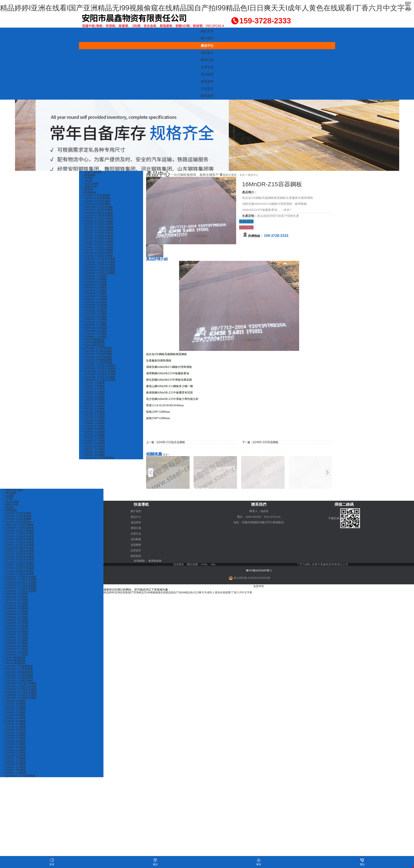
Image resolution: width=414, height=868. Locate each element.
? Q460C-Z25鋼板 (94, 463)
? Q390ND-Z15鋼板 (95, 337)
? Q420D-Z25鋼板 (94, 421)
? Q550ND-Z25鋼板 (95, 286)
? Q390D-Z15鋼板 (94, 442)
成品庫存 (207, 53)
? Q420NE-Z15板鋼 (95, 313)
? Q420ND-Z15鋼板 (95, 319)
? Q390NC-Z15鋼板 (95, 343)
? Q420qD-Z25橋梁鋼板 (98, 361)
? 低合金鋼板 (91, 184)
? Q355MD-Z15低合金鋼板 (100, 382)
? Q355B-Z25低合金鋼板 (99, 214)
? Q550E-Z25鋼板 (94, 391)
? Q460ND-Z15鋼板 (95, 301)
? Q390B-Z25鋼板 (94, 445)
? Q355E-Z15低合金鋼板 (99, 226)
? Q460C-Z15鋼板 (94, 466)
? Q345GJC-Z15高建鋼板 (99, 469)
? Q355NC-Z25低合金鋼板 (100, 262)
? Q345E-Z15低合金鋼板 (99, 247)
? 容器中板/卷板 (93, 172)
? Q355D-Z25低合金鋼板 (99, 229)
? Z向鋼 (87, 181)
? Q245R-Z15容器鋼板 (97, 199)
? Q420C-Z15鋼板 (94, 457)
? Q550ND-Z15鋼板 (95, 289)
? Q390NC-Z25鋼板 (95, 340)
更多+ (166, 454)
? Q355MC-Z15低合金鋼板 (100, 373)
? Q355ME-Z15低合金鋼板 (100, 385)
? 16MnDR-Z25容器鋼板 (98, 211)
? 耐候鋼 (88, 190)
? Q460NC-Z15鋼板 (95, 307)
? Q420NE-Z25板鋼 (95, 310)
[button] (327, 472)
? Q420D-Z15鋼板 (94, 424)
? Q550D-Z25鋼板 (94, 397)
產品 (155, 862)
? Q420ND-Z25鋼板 (95, 316)
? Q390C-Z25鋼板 (94, 454)
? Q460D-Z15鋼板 (94, 412)
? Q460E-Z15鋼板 (94, 403)
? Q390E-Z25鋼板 (94, 433)
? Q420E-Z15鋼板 (94, 418)
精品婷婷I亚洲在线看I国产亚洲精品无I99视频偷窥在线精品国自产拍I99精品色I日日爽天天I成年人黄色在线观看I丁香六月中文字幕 (206, 8)
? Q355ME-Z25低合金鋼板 (100, 388)
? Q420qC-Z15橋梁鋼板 (98, 370)
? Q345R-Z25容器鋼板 (97, 202)
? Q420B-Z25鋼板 (94, 427)
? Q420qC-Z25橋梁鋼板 (98, 367)
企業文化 (207, 67)
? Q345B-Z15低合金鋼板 (99, 259)
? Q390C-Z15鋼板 (94, 451)
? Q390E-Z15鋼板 (94, 436)
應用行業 (207, 60)
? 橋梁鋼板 (89, 175)
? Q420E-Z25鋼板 (94, 415)
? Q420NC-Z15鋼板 (95, 322)
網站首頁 (207, 31)
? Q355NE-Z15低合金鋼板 (100, 274)
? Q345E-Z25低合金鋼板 (99, 241)
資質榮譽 (207, 82)
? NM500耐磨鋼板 (94, 346)
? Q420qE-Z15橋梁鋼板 (98, 358)
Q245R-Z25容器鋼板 (266, 442)
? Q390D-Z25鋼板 (94, 439)
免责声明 (259, 586)
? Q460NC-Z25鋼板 (95, 304)
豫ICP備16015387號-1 (259, 570)
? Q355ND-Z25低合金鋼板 (100, 268)
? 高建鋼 (88, 178)
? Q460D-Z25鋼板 (94, 409)
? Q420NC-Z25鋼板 (95, 325)
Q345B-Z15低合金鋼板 (172, 442)
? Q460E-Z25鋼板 (94, 406)
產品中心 (207, 46)
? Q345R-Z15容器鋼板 (97, 205)
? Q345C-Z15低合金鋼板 (99, 220)
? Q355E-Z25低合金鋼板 (99, 223)
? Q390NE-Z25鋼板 (95, 328)
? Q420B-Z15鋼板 (94, 430)
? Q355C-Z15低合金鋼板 (99, 235)
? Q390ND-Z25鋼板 (95, 334)
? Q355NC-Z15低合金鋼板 (100, 265)
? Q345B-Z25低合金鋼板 (99, 256)
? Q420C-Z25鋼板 (94, 460)
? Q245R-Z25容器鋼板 (97, 196)
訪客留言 (207, 89)
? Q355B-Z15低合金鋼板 (99, 217)
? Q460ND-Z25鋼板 (95, 298)
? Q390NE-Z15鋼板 (95, 331)
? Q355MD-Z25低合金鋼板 (100, 379)
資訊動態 (207, 74)
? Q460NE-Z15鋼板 (95, 295)
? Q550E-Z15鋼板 (94, 394)
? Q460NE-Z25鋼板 (95, 292)
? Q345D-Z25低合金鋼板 (99, 244)
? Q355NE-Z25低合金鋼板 (100, 277)
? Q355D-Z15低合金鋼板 (99, 232)
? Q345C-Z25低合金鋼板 (99, 250)
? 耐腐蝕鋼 (89, 193)
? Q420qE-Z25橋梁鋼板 (98, 355)
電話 (362, 862)
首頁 (242, 175)
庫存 (259, 862)
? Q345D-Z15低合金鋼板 (99, 253)
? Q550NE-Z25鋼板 (95, 280)
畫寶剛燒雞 (155, 561)
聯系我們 (207, 96)
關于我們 (207, 38)
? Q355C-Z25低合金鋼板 (99, 238)
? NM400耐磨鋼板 (94, 349)
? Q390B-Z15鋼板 (94, 448)
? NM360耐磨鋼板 (94, 352)
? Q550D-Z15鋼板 (94, 400)
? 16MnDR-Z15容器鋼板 (98, 208)
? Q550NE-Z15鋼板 (95, 283)
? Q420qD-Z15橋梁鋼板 (98, 364)
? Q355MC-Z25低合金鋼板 (100, 376)
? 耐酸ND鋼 (90, 187)
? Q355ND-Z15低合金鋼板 (100, 271)
